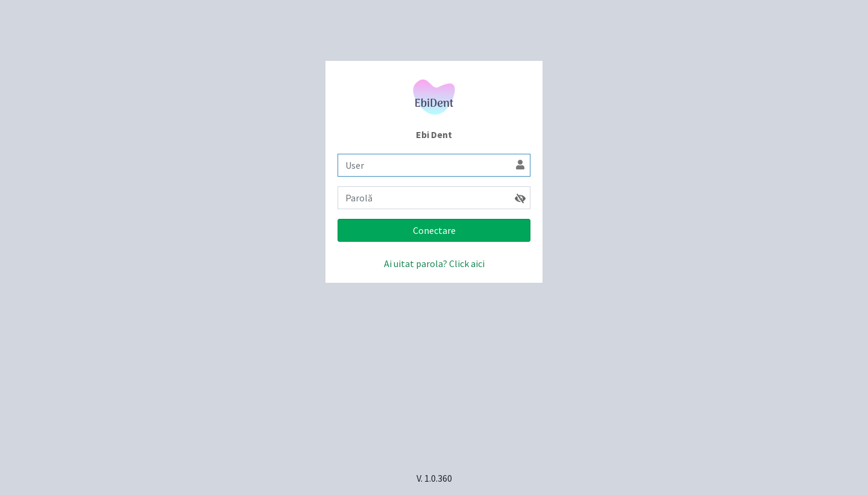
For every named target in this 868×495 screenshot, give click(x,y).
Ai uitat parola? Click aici (434, 263)
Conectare (434, 230)
